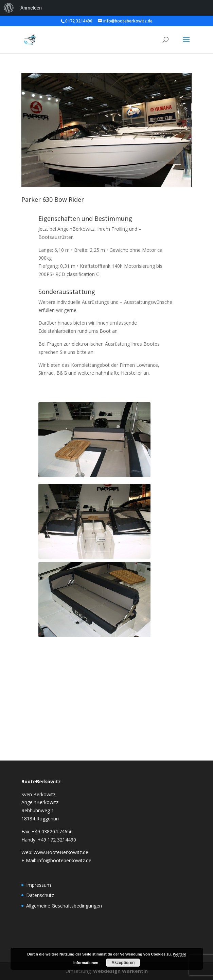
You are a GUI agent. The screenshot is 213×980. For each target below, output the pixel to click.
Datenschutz (40, 895)
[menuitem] (9, 8)
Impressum (39, 885)
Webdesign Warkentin (120, 971)
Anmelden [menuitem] (31, 8)
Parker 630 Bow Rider (53, 199)
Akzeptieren (123, 963)
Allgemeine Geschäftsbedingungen (64, 906)
